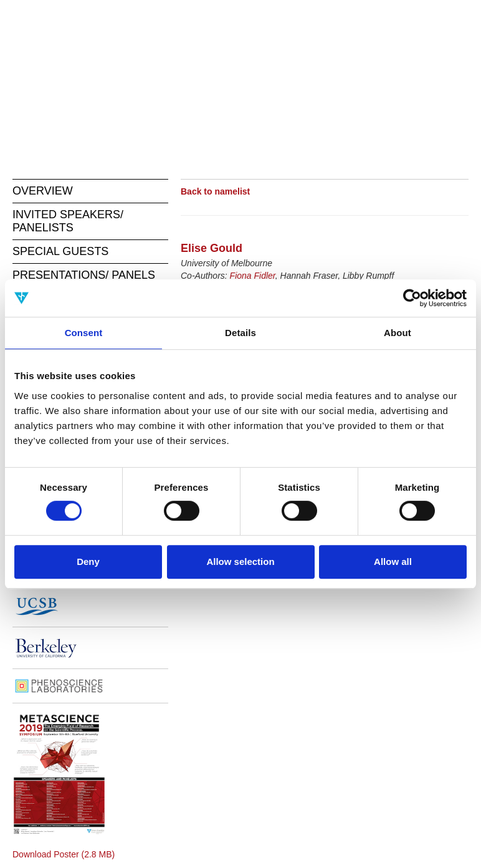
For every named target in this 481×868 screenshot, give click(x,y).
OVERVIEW (43, 191)
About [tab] (398, 333)
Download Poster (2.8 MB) (64, 854)
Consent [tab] (84, 333)
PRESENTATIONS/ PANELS (84, 275)
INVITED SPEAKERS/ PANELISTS (68, 221)
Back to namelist (215, 191)
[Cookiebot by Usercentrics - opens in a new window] (412, 298)
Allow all (393, 562)
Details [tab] (240, 333)
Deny (88, 562)
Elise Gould (212, 248)
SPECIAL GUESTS (60, 251)
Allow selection (240, 562)
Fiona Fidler (253, 276)
